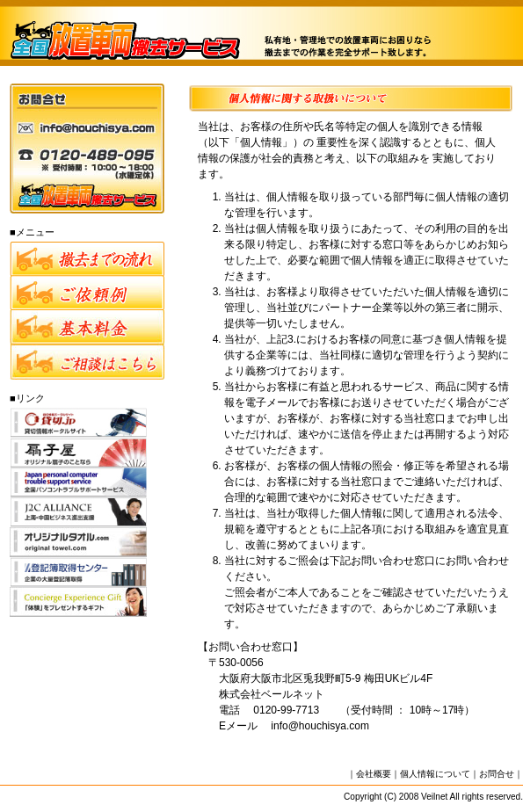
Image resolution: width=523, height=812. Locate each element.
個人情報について (435, 774)
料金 (87, 327)
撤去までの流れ (87, 259)
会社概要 (374, 774)
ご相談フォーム (87, 362)
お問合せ (497, 774)
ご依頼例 (87, 293)
